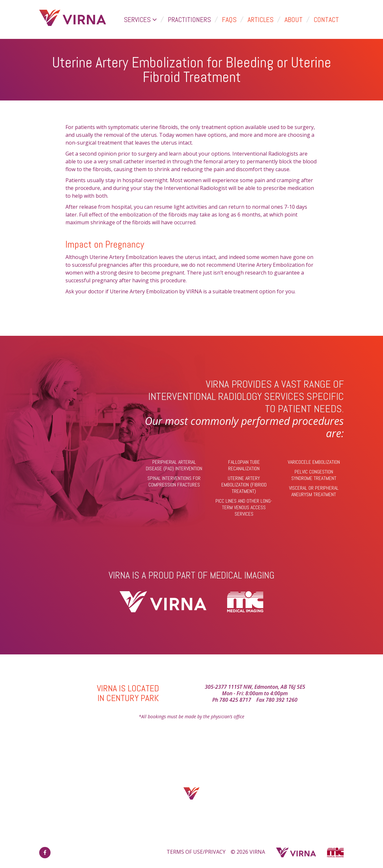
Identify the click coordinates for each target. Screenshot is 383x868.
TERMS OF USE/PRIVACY (196, 852)
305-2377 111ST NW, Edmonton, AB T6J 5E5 (255, 687)
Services (140, 19)
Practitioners (189, 19)
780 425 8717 (235, 700)
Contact (326, 19)
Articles (261, 19)
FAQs (229, 19)
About (294, 19)
